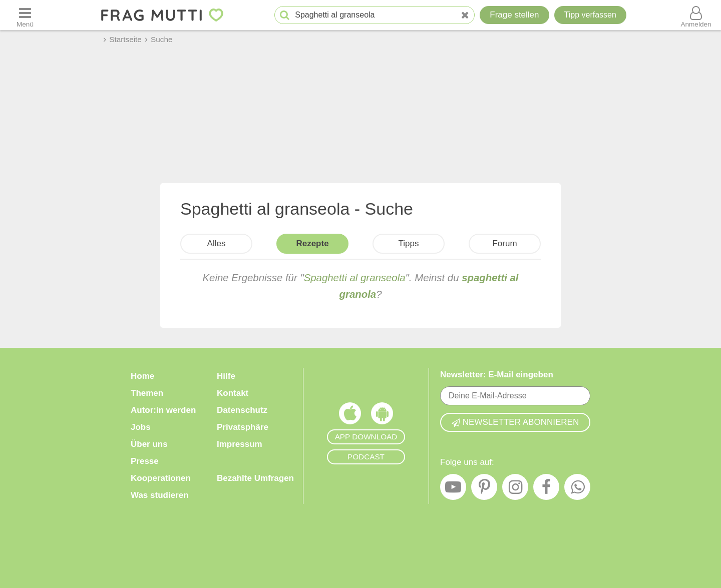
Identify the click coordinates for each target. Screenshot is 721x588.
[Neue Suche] (465, 15)
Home (142, 376)
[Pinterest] (484, 489)
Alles (217, 243)
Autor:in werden (163, 410)
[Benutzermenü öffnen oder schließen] (696, 15)
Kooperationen (161, 478)
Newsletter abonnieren (515, 422)
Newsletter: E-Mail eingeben (497, 375)
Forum (504, 243)
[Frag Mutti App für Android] (382, 416)
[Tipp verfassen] (590, 15)
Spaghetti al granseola (355, 278)
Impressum (240, 444)
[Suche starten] (285, 15)
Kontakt (233, 393)
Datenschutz (242, 410)
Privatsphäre (243, 427)
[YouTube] (453, 489)
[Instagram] (515, 489)
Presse (145, 461)
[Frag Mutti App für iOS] (350, 416)
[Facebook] (546, 489)
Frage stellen (514, 15)
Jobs (141, 427)
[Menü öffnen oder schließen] (25, 15)
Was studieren (160, 495)
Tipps (409, 243)
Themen (147, 393)
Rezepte (312, 243)
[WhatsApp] (577, 489)
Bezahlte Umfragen (255, 478)
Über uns (149, 444)
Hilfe (226, 376)
